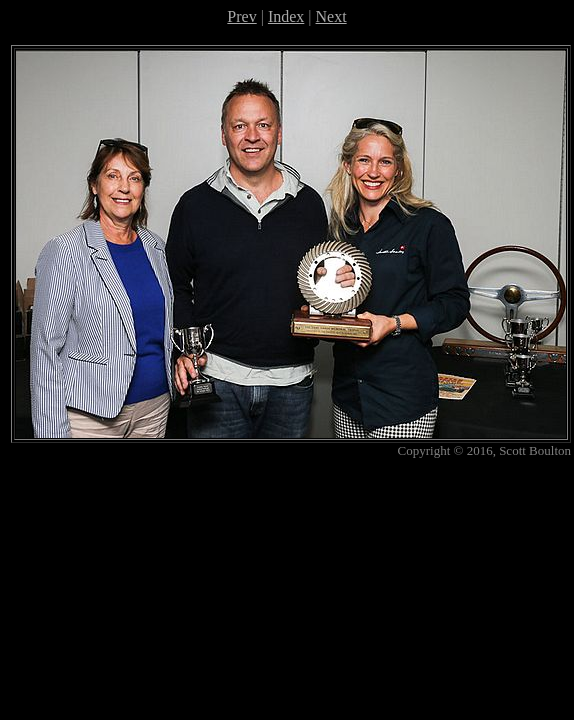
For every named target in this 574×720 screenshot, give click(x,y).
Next (331, 16)
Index (286, 16)
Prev (241, 16)
